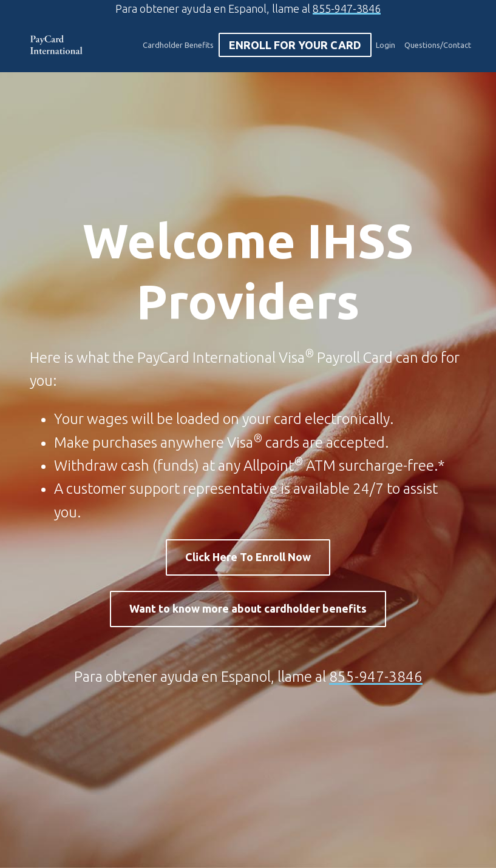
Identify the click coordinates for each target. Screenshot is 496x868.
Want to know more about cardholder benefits (248, 608)
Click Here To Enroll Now (248, 557)
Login (386, 45)
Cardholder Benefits (178, 45)
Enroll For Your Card (295, 45)
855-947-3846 (347, 8)
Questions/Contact (438, 45)
